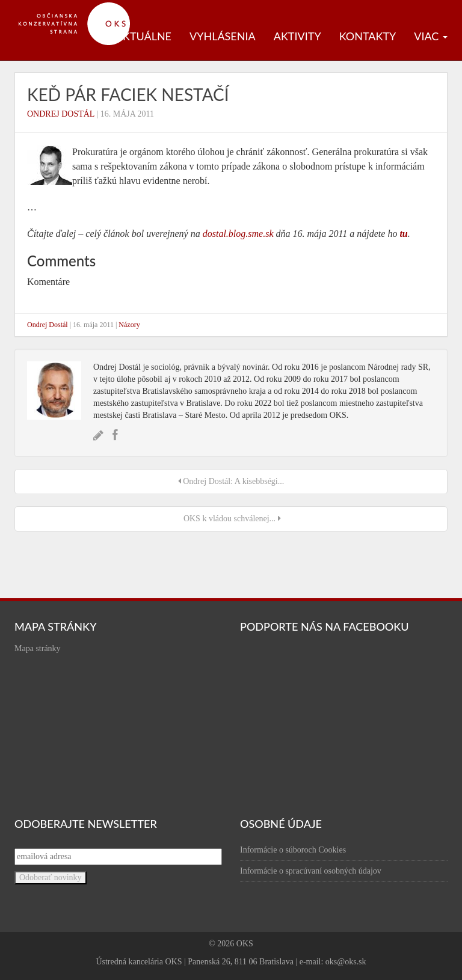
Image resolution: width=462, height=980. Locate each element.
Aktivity (297, 36)
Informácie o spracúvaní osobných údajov (311, 871)
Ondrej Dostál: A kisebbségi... (231, 481)
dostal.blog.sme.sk (238, 234)
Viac (431, 36)
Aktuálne (143, 36)
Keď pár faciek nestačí (128, 94)
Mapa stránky (38, 648)
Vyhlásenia (223, 36)
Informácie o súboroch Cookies (293, 850)
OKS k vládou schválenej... (231, 519)
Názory (129, 325)
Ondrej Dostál (61, 114)
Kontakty (368, 36)
